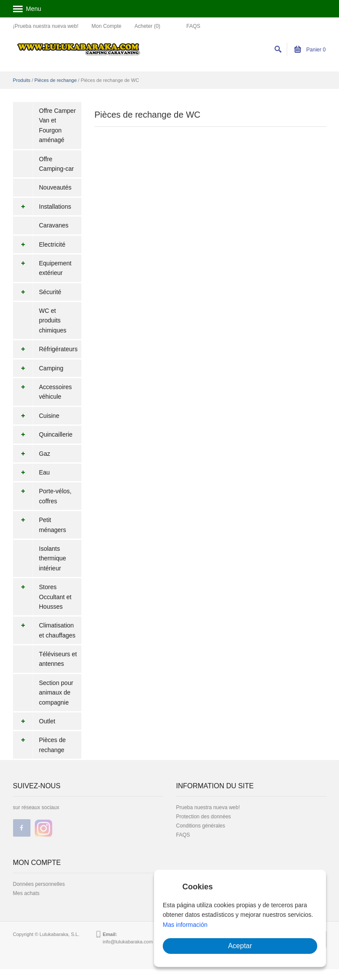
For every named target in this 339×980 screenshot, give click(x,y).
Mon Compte (106, 26)
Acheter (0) (147, 26)
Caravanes (54, 225)
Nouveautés (55, 187)
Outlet (34, 721)
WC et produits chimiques (53, 320)
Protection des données (204, 817)
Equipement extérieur (42, 268)
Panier (310, 50)
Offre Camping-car (57, 164)
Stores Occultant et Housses (42, 597)
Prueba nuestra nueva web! (208, 807)
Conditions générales (201, 826)
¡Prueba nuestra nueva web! (46, 26)
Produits (22, 80)
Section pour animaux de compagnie (56, 693)
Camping (38, 368)
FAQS (193, 26)
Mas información (185, 925)
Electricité (39, 244)
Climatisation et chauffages (44, 630)
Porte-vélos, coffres (42, 496)
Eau (32, 472)
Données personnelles (39, 884)
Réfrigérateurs (45, 349)
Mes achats (26, 893)
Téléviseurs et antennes (58, 659)
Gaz (32, 454)
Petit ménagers (40, 525)
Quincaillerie (43, 434)
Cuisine (36, 416)
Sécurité (37, 292)
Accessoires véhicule (42, 392)
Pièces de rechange (55, 80)
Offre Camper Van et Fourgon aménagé (58, 125)
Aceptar (240, 946)
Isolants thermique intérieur (53, 558)
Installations (42, 207)
